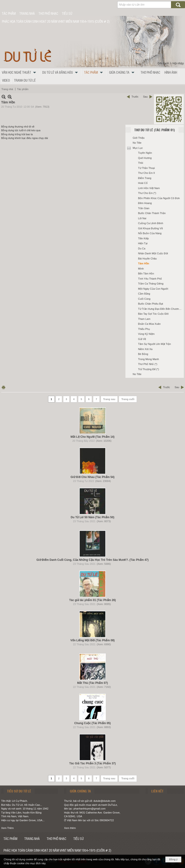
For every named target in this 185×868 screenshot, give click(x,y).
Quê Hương (145, 158)
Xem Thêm (7, 828)
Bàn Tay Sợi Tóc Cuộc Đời (153, 314)
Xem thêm (70, 828)
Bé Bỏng (143, 354)
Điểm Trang (145, 178)
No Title (137, 143)
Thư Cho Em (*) (147, 193)
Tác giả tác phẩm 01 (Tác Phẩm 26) (92, 600)
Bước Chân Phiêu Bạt (151, 304)
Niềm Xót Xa (145, 349)
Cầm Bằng (144, 294)
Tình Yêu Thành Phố (150, 279)
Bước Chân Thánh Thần (152, 213)
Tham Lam (144, 319)
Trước (135, 97)
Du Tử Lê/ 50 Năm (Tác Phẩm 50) (92, 517)
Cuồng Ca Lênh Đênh (151, 223)
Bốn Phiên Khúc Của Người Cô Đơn (159, 198)
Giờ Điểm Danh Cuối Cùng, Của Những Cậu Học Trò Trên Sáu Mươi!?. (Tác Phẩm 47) (92, 560)
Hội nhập (178, 63)
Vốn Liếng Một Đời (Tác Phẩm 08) (92, 640)
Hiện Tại (143, 243)
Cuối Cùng (144, 299)
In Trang (4, 387)
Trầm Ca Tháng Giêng (151, 284)
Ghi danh (163, 63)
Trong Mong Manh (148, 359)
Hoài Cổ (143, 183)
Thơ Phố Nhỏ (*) (148, 364)
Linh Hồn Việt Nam (149, 188)
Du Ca (142, 248)
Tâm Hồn (144, 263)
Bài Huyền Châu (147, 259)
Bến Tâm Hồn (146, 274)
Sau (145, 97)
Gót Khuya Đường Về (150, 228)
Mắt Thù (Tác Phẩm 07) (92, 683)
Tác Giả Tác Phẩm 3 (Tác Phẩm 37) (92, 763)
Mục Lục (138, 148)
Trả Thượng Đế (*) (149, 369)
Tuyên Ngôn (145, 153)
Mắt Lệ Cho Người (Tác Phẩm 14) (92, 437)
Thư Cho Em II (146, 173)
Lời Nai (142, 218)
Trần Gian (144, 208)
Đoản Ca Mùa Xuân (149, 324)
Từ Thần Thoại (146, 168)
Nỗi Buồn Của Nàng (150, 233)
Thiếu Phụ (144, 329)
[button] (20, 72)
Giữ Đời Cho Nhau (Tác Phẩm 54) (92, 477)
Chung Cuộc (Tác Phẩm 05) (92, 723)
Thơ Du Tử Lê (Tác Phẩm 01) (155, 130)
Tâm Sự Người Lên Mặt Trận (155, 344)
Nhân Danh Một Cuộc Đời (153, 253)
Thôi (141, 163)
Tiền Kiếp (143, 238)
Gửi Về (142, 339)
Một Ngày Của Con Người (153, 289)
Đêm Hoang (145, 203)
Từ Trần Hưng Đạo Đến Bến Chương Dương (160, 309)
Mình (141, 269)
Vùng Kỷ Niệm (146, 334)
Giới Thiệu (139, 138)
